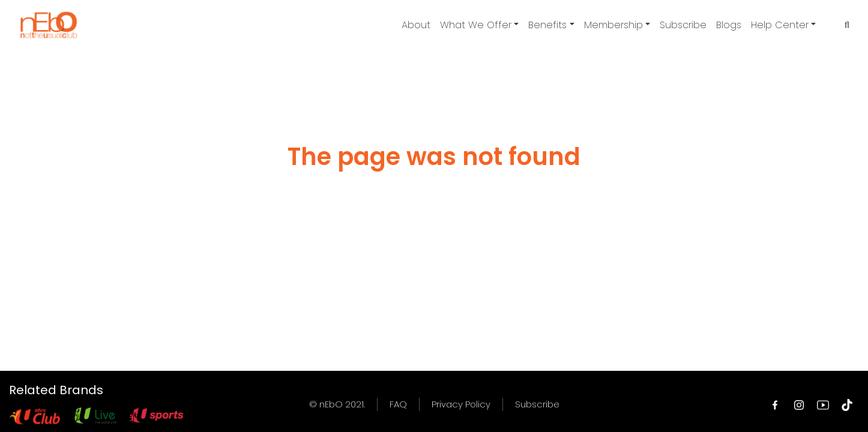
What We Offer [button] (476, 25)
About (416, 25)
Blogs (729, 25)
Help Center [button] (780, 25)
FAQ (398, 404)
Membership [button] (613, 25)
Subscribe (683, 25)
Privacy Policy (461, 404)
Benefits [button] (547, 25)
